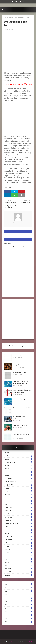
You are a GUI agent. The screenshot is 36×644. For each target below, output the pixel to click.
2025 (18, 588)
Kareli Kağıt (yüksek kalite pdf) (21, 435)
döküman (18, 475)
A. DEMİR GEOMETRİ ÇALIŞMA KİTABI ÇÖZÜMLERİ (22, 391)
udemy (18, 562)
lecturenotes (18, 517)
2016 (18, 619)
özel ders (18, 575)
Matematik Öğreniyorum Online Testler (20, 400)
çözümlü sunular (18, 572)
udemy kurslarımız (24, 346)
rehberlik (18, 549)
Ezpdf (18, 456)
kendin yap (18, 511)
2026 (18, 584)
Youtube (18, 469)
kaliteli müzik (18, 507)
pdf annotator (18, 536)
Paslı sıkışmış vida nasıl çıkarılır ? (20, 365)
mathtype (18, 527)
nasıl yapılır (18, 530)
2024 (18, 591)
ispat (18, 504)
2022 (18, 598)
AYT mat (18, 453)
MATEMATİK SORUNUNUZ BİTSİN (20, 418)
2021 (18, 601)
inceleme (18, 498)
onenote (18, 533)
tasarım (18, 556)
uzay (18, 565)
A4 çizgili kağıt (17, 355)
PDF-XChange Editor (18, 462)
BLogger (14, 641)
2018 (18, 612)
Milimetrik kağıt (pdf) (19, 373)
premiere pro (18, 546)
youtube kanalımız (10, 346)
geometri (18, 488)
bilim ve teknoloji (18, 472)
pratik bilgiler (18, 540)
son (12, 18)
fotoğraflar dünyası (18, 485)
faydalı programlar (18, 482)
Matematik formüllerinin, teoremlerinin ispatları (20, 382)
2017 (18, 615)
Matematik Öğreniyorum (20, 425)
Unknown (21, 223)
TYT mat (18, 466)
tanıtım (18, 553)
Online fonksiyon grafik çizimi (22, 408)
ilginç (18, 491)
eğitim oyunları (18, 478)
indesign (18, 501)
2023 (18, 595)
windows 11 (18, 569)
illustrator (18, 495)
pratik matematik (18, 543)
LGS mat (18, 459)
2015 (18, 622)
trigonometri (18, 559)
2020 (18, 605)
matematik (18, 520)
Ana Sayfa (7, 18)
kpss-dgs (18, 514)
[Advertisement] (18, 123)
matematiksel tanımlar (18, 524)
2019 (18, 608)
